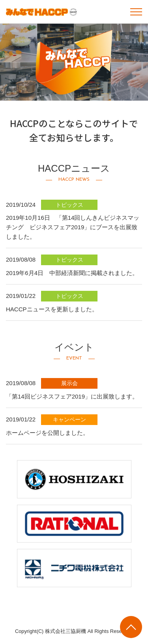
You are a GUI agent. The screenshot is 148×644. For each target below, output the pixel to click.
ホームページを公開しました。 (47, 433)
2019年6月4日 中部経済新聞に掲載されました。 (72, 273)
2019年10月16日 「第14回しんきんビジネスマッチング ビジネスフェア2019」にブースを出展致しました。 (73, 227)
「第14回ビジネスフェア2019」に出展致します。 (72, 396)
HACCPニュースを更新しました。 (52, 309)
